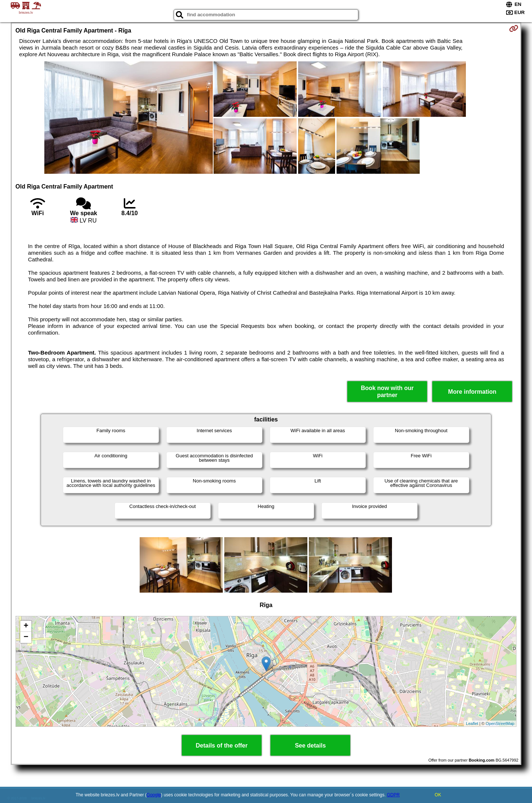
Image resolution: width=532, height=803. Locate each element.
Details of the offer (222, 746)
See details (310, 746)
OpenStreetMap (500, 724)
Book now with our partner (387, 392)
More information (472, 392)
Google (154, 795)
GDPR (393, 795)
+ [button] (26, 626)
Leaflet (472, 724)
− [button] (26, 637)
